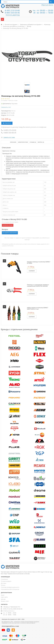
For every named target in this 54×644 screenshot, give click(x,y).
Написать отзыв (13, 100)
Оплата (3, 585)
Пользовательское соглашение (10, 589)
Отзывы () (33, 142)
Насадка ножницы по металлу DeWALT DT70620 (39, 262)
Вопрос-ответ (5, 601)
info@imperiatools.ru (9, 611)
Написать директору (13, 15)
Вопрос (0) (41, 142)
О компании (4, 579)
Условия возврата (6, 581)
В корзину (32, 271)
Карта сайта (4, 597)
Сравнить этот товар (9, 137)
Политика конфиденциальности (10, 587)
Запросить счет (6, 107)
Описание (13, 142)
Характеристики (23, 142)
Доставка (4, 583)
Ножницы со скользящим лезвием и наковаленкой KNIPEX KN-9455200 (38, 285)
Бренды (3, 599)
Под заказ (7, 123)
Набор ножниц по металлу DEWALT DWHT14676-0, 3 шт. (38, 308)
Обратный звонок (47, 5)
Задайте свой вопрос (10, 233)
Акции (3, 595)
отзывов (4, 100)
